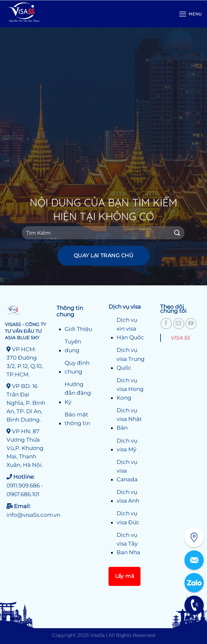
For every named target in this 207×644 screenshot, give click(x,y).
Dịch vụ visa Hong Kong (130, 389)
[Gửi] (177, 233)
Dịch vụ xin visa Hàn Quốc (130, 329)
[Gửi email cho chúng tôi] (179, 324)
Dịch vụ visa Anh (128, 496)
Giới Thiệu (78, 329)
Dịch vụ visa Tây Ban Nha (128, 544)
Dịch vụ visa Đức (128, 518)
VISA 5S (180, 338)
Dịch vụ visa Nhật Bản (129, 419)
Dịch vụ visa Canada (127, 471)
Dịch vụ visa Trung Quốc (131, 359)
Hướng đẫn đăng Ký (78, 393)
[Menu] (190, 14)
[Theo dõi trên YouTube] (191, 324)
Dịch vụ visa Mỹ (127, 445)
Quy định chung (77, 367)
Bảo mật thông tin (77, 419)
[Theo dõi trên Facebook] (166, 324)
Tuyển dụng (73, 346)
